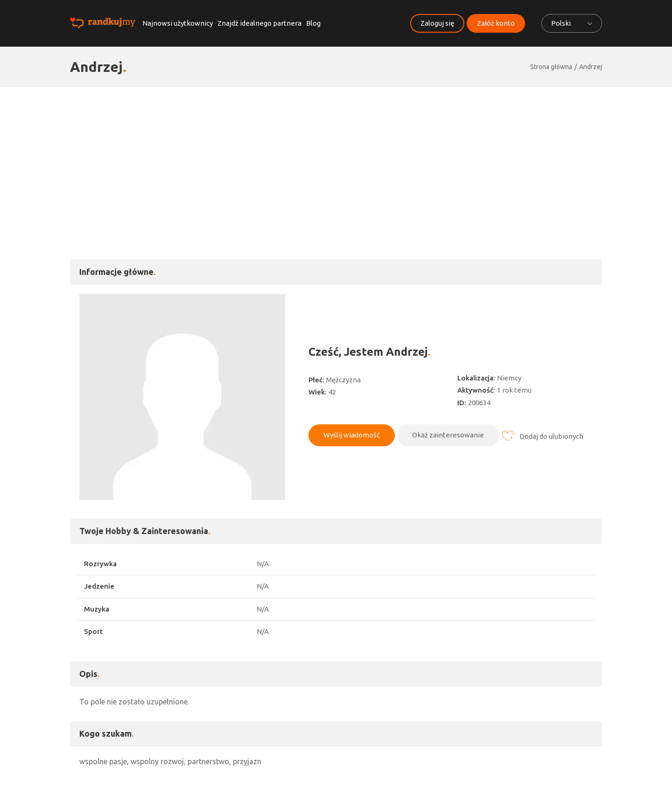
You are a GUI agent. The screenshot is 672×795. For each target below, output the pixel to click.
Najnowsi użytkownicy (178, 23)
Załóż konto (496, 23)
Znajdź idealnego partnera (259, 23)
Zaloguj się (437, 23)
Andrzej (591, 67)
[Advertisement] (336, 157)
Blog (313, 23)
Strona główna (551, 67)
